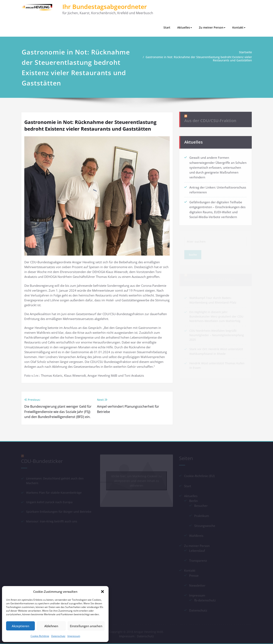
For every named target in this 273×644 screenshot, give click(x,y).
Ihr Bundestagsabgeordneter (105, 7)
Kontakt (239, 27)
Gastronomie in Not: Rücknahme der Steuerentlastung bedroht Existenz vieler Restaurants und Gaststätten (202, 59)
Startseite (246, 52)
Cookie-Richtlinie (40, 636)
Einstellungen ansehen (86, 626)
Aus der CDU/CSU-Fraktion (210, 118)
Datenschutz (58, 636)
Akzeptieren (20, 626)
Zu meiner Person (212, 27)
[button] (102, 592)
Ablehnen (51, 626)
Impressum (74, 636)
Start (167, 27)
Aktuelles (185, 27)
